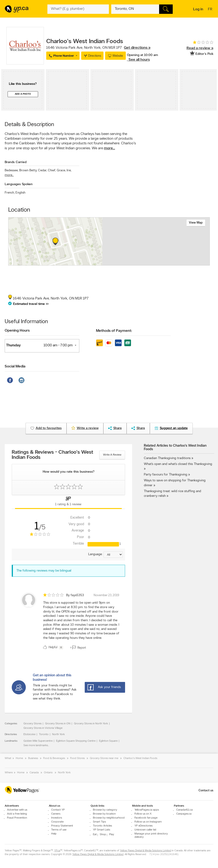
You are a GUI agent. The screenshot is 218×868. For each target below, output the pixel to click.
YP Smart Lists (101, 830)
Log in (198, 9)
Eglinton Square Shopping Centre (76, 741)
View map (196, 223)
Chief (52, 170)
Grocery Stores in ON (58, 724)
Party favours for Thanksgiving (166, 475)
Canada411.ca (184, 810)
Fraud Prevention (17, 818)
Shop (103, 834)
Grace (61, 170)
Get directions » (137, 48)
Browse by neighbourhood (109, 818)
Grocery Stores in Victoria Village (43, 728)
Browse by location (104, 814)
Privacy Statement (62, 826)
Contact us (206, 791)
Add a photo (23, 94)
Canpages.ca (184, 814)
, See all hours (138, 60)
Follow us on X (143, 814)
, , (98, 48)
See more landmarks (36, 745)
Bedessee (11, 170)
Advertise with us (17, 810)
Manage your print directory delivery (151, 835)
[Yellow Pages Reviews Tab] (68, 502)
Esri (132, 263)
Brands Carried (16, 162)
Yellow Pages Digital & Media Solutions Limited (145, 851)
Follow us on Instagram (148, 822)
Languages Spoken (19, 184)
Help (54, 834)
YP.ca (57, 851)
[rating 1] (196, 43)
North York (58, 734)
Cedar (42, 170)
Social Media (15, 367)
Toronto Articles (102, 826)
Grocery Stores (33, 724)
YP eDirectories (143, 826)
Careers (56, 814)
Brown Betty (28, 170)
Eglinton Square (108, 741)
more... (109, 148)
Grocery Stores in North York (91, 724)
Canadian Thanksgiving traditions (167, 458)
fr (211, 10)
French (10, 193)
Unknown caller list (145, 830)
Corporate (57, 822)
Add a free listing (17, 814)
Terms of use (59, 830)
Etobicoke (29, 734)
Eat (95, 834)
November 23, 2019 (106, 595)
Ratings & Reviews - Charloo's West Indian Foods (52, 455)
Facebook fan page (146, 818)
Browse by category (105, 810)
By (75, 595)
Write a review (112, 455)
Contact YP (58, 810)
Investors (57, 818)
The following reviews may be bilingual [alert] (44, 571)
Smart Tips (99, 822)
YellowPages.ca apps (147, 810)
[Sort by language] (113, 555)
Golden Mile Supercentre (38, 741)
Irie (69, 170)
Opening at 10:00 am (142, 55)
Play (112, 834)
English (20, 193)
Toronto (44, 734)
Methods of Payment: (114, 331)
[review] (68, 622)
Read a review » (200, 48)
